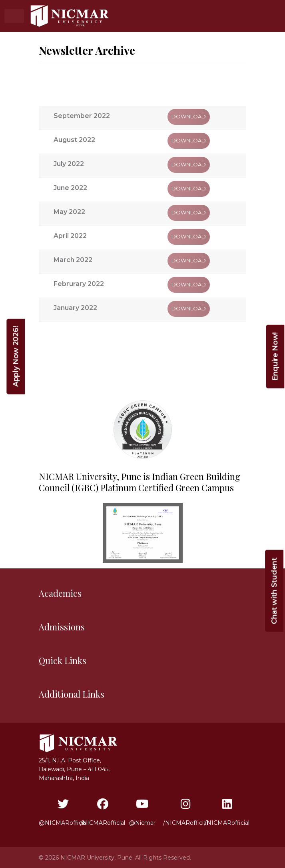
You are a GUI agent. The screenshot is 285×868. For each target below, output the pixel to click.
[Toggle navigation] (14, 16)
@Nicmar (142, 812)
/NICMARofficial (103, 812)
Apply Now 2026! (16, 357)
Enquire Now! (275, 357)
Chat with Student (274, 591)
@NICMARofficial (63, 812)
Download (189, 116)
